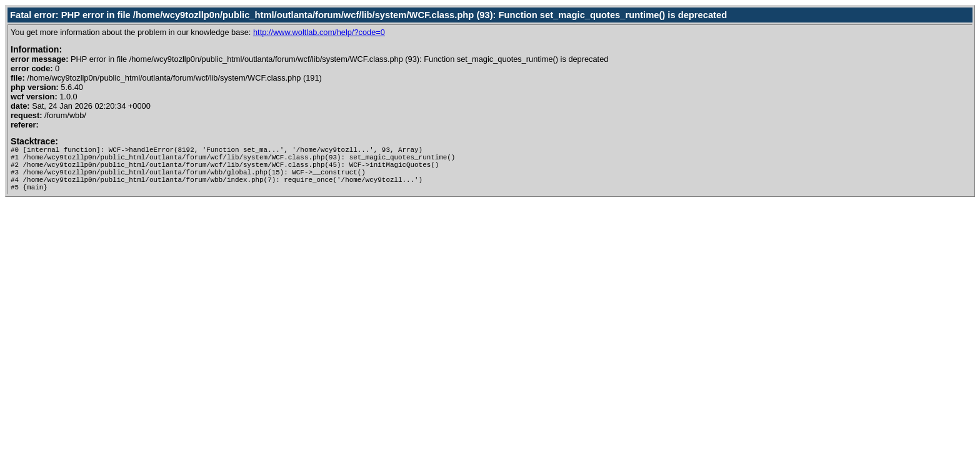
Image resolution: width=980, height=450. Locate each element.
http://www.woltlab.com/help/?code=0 (319, 32)
